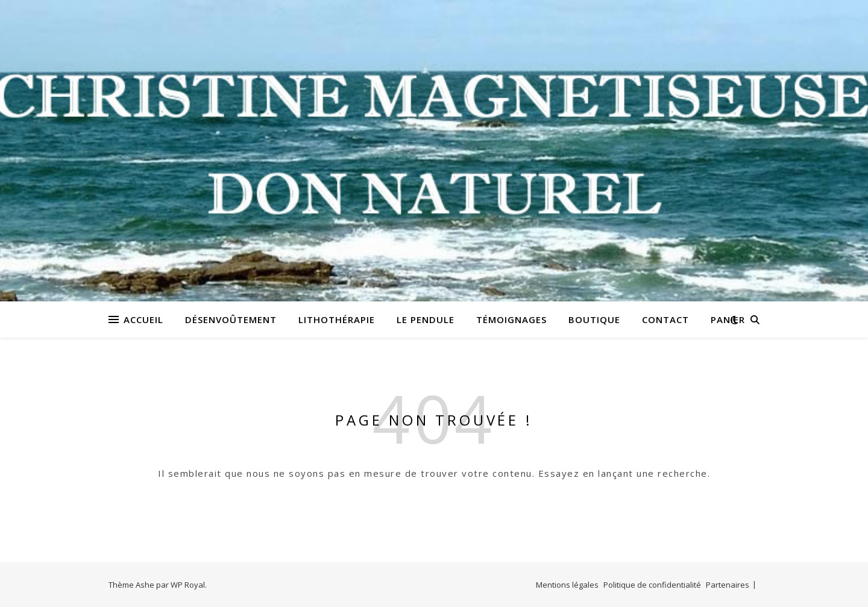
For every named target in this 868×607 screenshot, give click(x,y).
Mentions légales (567, 585)
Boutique (594, 319)
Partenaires (728, 585)
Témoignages (511, 319)
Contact (665, 319)
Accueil (143, 319)
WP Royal (188, 585)
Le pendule (426, 319)
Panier (728, 319)
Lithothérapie (337, 319)
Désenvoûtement (231, 319)
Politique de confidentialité (652, 585)
